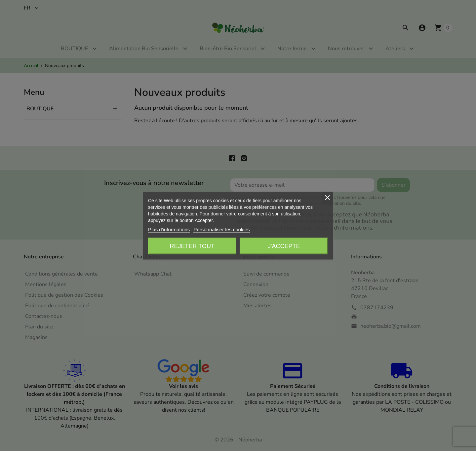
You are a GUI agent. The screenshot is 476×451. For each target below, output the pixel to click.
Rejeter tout (192, 246)
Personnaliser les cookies (221, 229)
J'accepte (284, 246)
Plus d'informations (169, 229)
